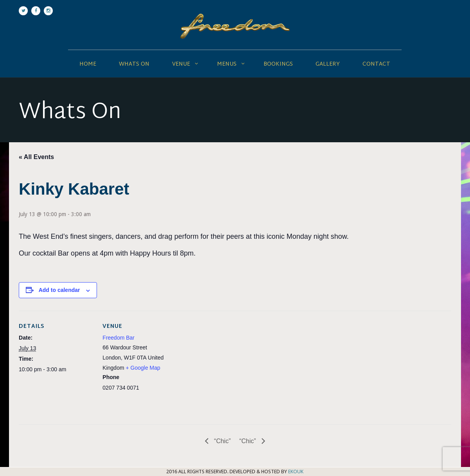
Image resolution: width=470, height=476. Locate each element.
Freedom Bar (118, 338)
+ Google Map (143, 368)
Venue (181, 64)
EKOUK (296, 472)
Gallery (328, 64)
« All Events (36, 157)
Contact (376, 64)
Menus (227, 64)
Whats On (134, 64)
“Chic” (222, 441)
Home (88, 64)
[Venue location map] (228, 365)
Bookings (278, 64)
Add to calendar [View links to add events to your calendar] (59, 290)
